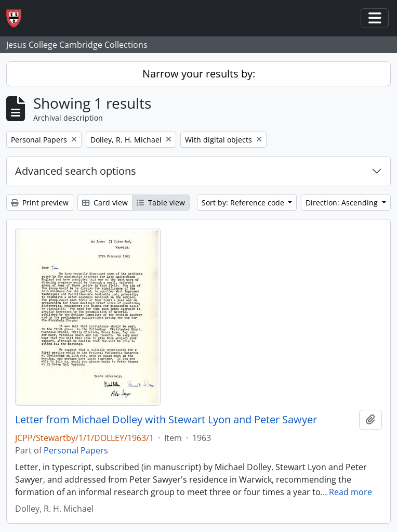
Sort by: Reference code (244, 203)
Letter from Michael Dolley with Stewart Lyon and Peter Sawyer (166, 420)
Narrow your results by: (199, 74)
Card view (105, 203)
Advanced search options (76, 171)
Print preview (40, 203)
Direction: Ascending (343, 203)
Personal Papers (76, 450)
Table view (161, 203)
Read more (350, 492)
